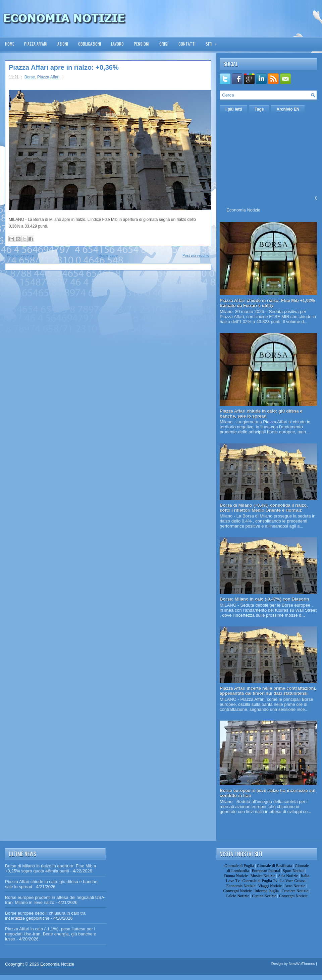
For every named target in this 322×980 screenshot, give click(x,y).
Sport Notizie (293, 871)
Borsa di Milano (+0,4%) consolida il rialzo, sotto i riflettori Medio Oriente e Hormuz (264, 508)
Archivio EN (288, 109)
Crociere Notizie (295, 891)
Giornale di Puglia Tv (260, 881)
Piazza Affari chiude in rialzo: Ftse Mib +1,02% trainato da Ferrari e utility (267, 303)
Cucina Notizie (264, 896)
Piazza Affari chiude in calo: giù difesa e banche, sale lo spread (261, 414)
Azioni (63, 44)
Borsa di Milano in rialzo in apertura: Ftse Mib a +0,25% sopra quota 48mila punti (51, 868)
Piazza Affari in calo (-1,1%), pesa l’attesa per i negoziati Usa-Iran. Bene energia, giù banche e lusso (51, 934)
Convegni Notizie (237, 891)
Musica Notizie (263, 876)
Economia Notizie (243, 210)
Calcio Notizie (237, 896)
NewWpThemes (302, 964)
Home (10, 44)
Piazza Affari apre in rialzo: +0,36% (64, 67)
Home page (108, 255)
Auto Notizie (295, 886)
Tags (259, 109)
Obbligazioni (90, 44)
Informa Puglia (267, 891)
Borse (30, 77)
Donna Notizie (236, 876)
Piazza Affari (36, 44)
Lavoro (117, 44)
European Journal (266, 871)
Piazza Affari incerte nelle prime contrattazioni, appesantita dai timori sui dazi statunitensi (268, 691)
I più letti (234, 109)
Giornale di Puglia (239, 866)
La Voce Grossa (293, 881)
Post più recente (20, 255)
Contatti (187, 44)
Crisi (164, 44)
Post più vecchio (196, 255)
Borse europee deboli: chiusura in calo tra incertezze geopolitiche (45, 916)
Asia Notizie (288, 876)
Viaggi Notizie (270, 886)
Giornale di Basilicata (275, 866)
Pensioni (142, 44)
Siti (213, 42)
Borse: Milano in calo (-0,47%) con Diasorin (264, 599)
